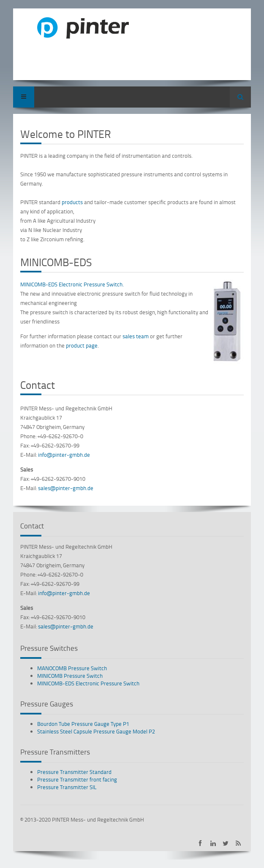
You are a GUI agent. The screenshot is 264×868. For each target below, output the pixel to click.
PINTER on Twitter (226, 843)
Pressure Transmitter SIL (67, 787)
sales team (136, 336)
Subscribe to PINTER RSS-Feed (238, 843)
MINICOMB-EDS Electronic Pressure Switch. (72, 284)
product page (82, 345)
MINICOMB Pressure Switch (70, 676)
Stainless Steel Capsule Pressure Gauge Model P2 (96, 731)
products (73, 202)
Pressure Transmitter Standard (74, 772)
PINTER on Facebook (200, 843)
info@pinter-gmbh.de (64, 455)
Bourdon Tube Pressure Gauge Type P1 (83, 724)
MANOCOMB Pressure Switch (72, 668)
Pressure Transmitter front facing (77, 779)
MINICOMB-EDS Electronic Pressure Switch (88, 683)
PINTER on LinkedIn (213, 843)
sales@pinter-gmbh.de (66, 488)
